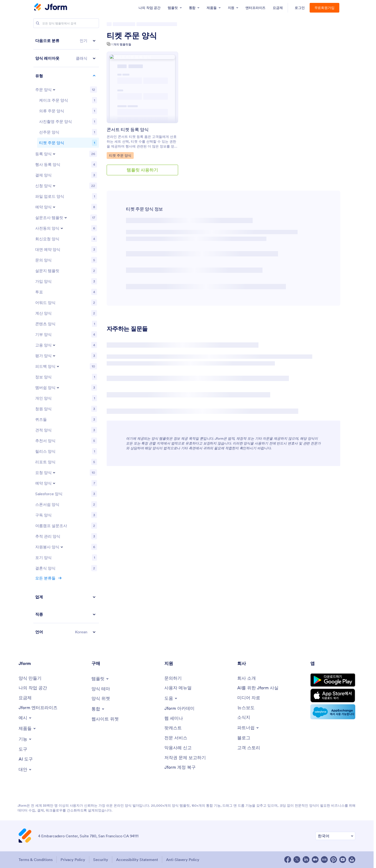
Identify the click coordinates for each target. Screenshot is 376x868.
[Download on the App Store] (333, 695)
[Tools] (23, 749)
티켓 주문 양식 (132, 36)
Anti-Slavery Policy (183, 860)
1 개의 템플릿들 (121, 44)
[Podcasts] (173, 728)
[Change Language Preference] (335, 836)
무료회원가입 (325, 8)
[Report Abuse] (178, 748)
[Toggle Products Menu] (28, 728)
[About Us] (247, 678)
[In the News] (246, 708)
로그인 (300, 8)
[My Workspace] (33, 688)
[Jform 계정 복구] (180, 767)
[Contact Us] (173, 678)
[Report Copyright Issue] (185, 758)
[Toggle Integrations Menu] (98, 709)
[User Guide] (178, 688)
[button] (66, 41)
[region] (66, 336)
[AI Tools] (26, 759)
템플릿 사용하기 (142, 170)
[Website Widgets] (105, 719)
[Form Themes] (101, 689)
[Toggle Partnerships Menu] (248, 728)
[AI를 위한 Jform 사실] (258, 688)
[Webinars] (174, 718)
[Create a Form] (30, 678)
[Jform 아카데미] (179, 709)
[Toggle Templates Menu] (100, 679)
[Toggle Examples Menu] (25, 718)
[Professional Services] (176, 738)
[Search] (38, 23)
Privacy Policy (73, 860)
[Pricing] (25, 698)
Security (101, 860)
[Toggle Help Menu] (171, 698)
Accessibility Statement (137, 860)
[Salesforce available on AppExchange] (333, 712)
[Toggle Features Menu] (25, 739)
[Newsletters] (244, 717)
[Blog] (244, 738)
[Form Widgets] (101, 699)
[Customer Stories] (249, 748)
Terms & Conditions (36, 860)
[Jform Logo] (51, 7)
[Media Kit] (249, 698)
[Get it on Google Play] (333, 680)
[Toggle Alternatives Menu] (25, 769)
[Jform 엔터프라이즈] (38, 708)
